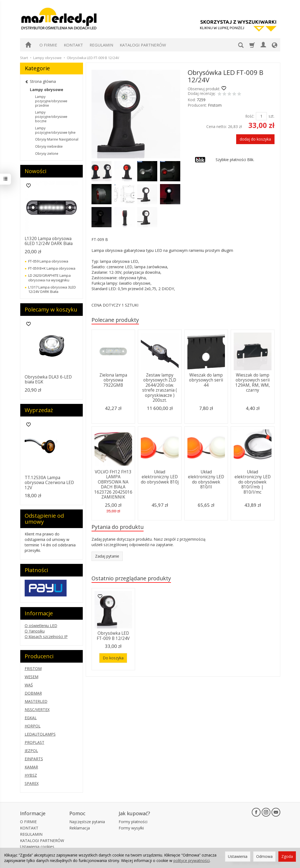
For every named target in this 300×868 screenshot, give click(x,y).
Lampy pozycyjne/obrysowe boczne (51, 117)
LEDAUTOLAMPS (40, 734)
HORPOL (33, 726)
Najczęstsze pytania (87, 822)
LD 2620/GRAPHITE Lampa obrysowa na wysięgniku (49, 278)
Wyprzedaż (39, 410)
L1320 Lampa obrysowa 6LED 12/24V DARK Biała (49, 241)
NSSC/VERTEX (37, 710)
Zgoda (287, 856)
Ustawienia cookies (37, 847)
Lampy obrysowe (47, 90)
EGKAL (31, 718)
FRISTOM (33, 669)
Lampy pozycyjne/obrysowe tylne (55, 130)
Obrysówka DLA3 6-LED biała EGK (48, 379)
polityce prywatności (192, 860)
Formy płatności (133, 822)
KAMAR (31, 767)
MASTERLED (36, 701)
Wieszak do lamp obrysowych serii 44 (206, 380)
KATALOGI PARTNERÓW (143, 45)
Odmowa (264, 856)
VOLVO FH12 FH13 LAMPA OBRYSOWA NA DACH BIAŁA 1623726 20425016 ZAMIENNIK (113, 484)
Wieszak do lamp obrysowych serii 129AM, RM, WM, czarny (253, 383)
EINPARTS (34, 759)
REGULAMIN (101, 45)
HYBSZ (31, 775)
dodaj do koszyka (255, 139)
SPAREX (32, 783)
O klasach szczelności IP (46, 637)
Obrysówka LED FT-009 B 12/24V (113, 636)
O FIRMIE (48, 45)
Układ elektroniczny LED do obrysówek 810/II (206, 479)
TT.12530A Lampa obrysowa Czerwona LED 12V (49, 483)
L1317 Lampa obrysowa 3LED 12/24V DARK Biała (52, 289)
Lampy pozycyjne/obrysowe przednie (51, 101)
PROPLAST (35, 742)
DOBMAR (33, 693)
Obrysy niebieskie (49, 146)
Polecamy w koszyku (51, 309)
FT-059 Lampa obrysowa (48, 261)
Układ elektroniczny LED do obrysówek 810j (160, 477)
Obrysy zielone (47, 154)
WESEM (32, 677)
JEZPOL (31, 751)
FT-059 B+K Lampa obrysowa (52, 268)
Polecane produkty (115, 320)
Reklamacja (80, 828)
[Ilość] (261, 116)
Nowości (35, 171)
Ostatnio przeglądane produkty (131, 578)
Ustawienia (238, 856)
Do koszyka (113, 658)
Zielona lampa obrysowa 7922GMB (113, 380)
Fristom (215, 105)
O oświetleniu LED (41, 626)
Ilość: (250, 116)
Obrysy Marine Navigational (57, 139)
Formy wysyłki (131, 828)
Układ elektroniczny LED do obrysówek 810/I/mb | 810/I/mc (253, 482)
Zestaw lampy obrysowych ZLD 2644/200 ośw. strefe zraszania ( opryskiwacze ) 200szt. (160, 388)
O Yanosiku (35, 631)
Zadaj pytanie (107, 556)
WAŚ (29, 685)
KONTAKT (73, 45)
